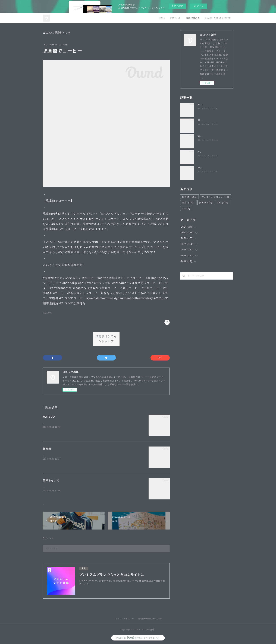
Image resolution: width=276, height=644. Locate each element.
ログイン (199, 6)
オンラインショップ (215, 197)
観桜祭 (47, 449)
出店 (46, 45)
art (186, 209)
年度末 (201, 168)
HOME (162, 18)
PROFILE (175, 18)
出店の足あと (193, 18)
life (223, 203)
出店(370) (48, 313)
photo (206, 203)
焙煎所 (189, 197)
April (201, 152)
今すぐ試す (177, 6)
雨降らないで (51, 480)
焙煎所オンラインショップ (106, 339)
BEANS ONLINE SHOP (218, 18)
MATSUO (49, 417)
